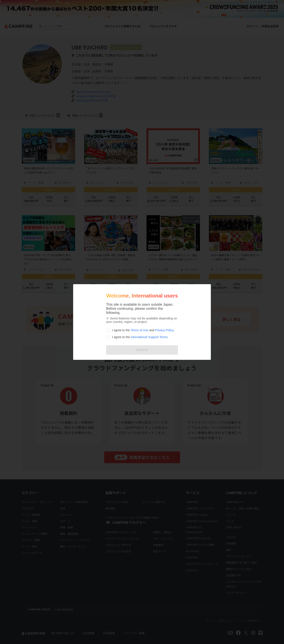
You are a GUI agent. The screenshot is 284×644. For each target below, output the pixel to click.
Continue (142, 350)
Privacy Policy (164, 330)
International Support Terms (149, 337)
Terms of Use (139, 330)
